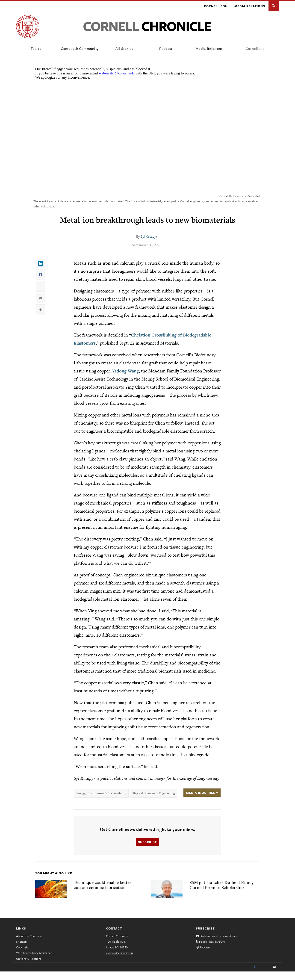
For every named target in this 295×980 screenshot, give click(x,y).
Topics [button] (36, 49)
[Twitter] (264, 975)
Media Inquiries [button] (203, 801)
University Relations (30, 967)
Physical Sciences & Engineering (153, 801)
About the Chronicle (30, 944)
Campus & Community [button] (79, 49)
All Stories (123, 49)
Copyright (23, 956)
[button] (274, 6)
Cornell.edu (212, 6)
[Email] (274, 975)
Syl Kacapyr (149, 236)
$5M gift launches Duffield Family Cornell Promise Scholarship (222, 893)
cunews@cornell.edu (121, 961)
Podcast (165, 49)
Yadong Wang (113, 371)
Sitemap (22, 950)
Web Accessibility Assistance (37, 961)
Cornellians (255, 49)
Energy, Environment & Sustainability (101, 801)
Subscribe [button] (147, 850)
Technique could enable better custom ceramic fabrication (109, 893)
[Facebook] (254, 975)
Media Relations (249, 6)
